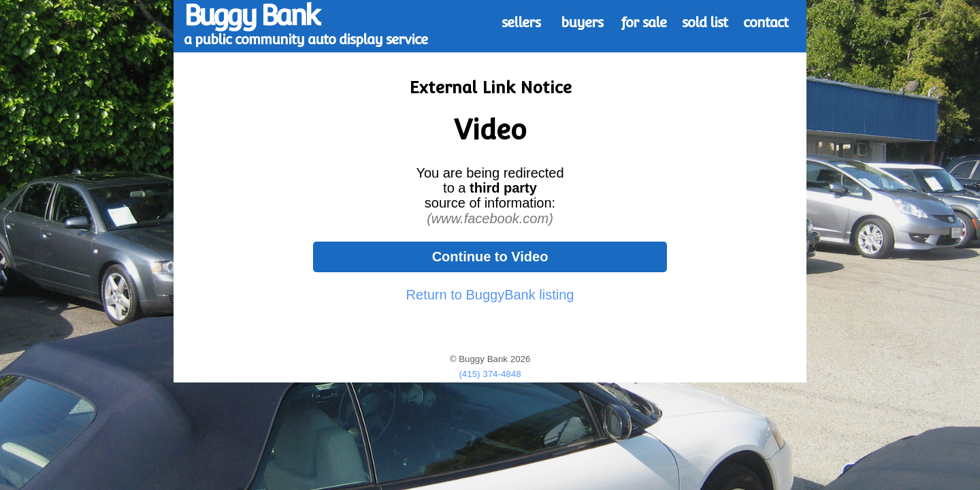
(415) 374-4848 (490, 374)
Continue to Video (490, 257)
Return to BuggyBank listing (490, 295)
